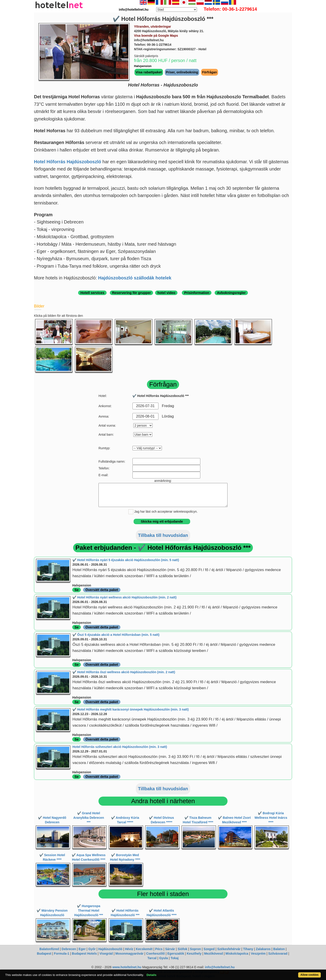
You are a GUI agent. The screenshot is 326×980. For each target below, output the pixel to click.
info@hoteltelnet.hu (220, 967)
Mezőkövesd (213, 954)
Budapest (44, 954)
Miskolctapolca (237, 954)
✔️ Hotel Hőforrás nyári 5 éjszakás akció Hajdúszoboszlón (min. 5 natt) (126, 560)
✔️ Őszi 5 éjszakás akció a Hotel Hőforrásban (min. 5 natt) (116, 635)
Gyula (164, 958)
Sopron (195, 949)
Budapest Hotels (84, 954)
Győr (92, 949)
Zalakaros (263, 949)
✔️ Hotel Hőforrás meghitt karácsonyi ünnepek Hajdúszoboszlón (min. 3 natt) (131, 709)
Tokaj (175, 958)
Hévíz (129, 949)
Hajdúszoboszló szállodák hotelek (135, 278)
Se (77, 590)
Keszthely (194, 954)
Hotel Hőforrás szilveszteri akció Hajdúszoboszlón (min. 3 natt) (120, 747)
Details (151, 975)
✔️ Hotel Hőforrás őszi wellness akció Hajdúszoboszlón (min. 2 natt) (124, 672)
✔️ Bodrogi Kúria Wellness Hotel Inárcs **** (271, 818)
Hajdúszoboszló (110, 949)
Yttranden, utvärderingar (152, 26)
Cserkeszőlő (155, 954)
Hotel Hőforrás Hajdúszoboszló (68, 162)
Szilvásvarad (278, 954)
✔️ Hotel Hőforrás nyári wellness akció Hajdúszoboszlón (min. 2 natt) (125, 597)
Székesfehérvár (229, 949)
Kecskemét (144, 949)
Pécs (159, 949)
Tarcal (152, 958)
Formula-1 (62, 954)
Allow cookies (309, 975)
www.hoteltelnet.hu (127, 967)
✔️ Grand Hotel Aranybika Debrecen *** (89, 818)
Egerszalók (176, 954)
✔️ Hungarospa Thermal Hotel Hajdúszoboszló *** (89, 910)
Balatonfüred (49, 949)
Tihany (248, 949)
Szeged (209, 949)
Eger (82, 949)
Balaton (279, 949)
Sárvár (170, 949)
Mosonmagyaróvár (129, 954)
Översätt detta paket (102, 590)
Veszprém (258, 954)
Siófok (182, 949)
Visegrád (106, 954)
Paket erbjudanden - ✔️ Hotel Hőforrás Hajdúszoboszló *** (163, 548)
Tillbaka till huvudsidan (163, 535)
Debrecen (69, 949)
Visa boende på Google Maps (156, 36)
